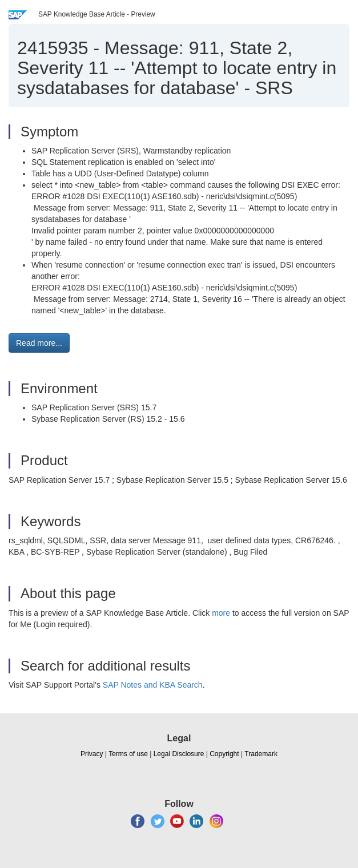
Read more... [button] (39, 343)
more (221, 613)
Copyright (224, 754)
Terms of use (128, 754)
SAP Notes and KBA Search (153, 685)
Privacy (92, 754)
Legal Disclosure (179, 754)
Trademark (261, 754)
